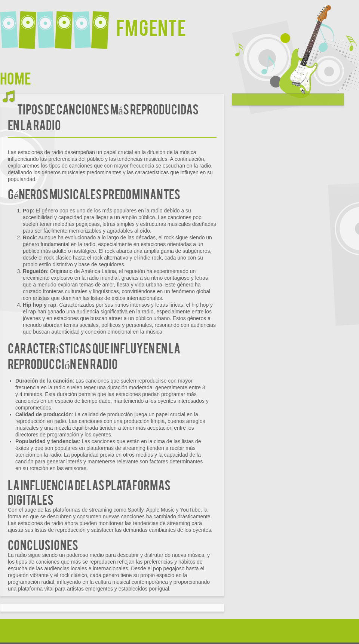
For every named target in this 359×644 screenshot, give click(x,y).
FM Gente (151, 27)
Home (16, 78)
